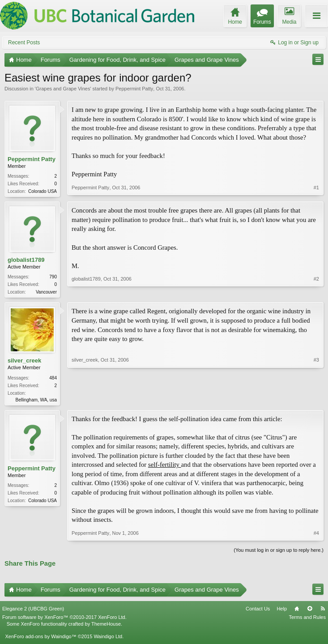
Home (297, 611)
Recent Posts (24, 43)
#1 (316, 190)
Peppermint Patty (134, 89)
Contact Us (258, 611)
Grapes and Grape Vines (63, 89)
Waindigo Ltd (108, 639)
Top (310, 611)
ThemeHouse (106, 627)
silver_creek (24, 362)
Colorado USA (43, 191)
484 (53, 380)
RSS (323, 611)
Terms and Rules (307, 620)
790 (53, 278)
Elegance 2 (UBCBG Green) (33, 611)
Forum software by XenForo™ (64, 620)
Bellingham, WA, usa (36, 402)
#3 (316, 400)
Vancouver (46, 293)
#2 (316, 292)
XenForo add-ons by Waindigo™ (40, 639)
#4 (316, 536)
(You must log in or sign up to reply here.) (279, 553)
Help (282, 611)
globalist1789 (26, 261)
